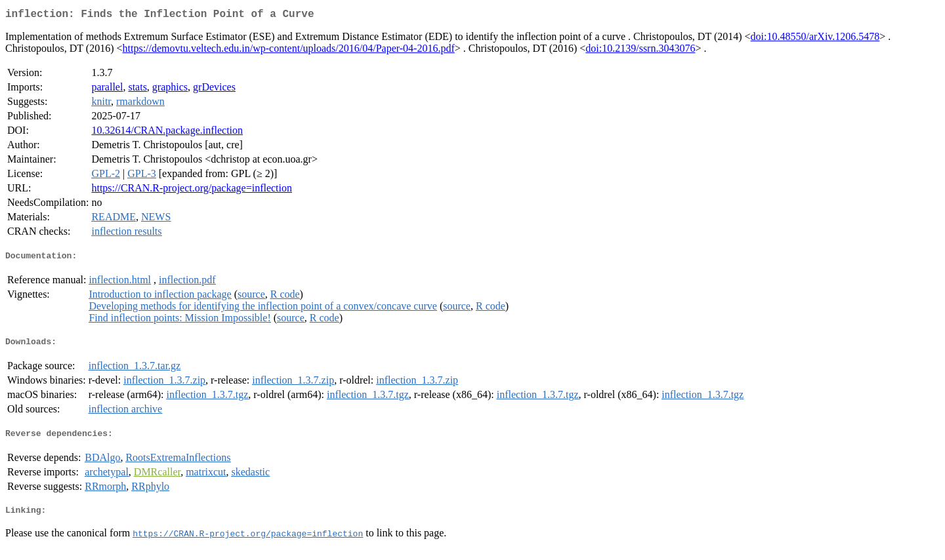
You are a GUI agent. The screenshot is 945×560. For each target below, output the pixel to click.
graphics (170, 90)
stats (137, 90)
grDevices (214, 90)
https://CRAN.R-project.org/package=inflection (192, 190)
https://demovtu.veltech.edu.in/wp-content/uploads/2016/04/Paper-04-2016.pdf (289, 51)
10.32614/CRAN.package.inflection (167, 133)
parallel (107, 90)
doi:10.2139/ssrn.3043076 (640, 51)
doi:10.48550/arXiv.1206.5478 (815, 39)
